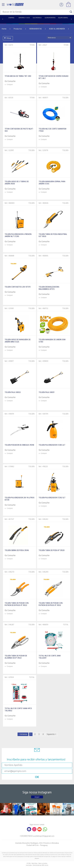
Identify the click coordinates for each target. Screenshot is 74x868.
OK (37, 777)
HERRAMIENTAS (35, 29)
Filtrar (9, 38)
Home (4, 29)
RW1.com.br (45, 865)
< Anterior (23, 734)
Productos (18, 29)
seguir (37, 797)
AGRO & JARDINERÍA (57, 29)
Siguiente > (51, 734)
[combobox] (60, 38)
